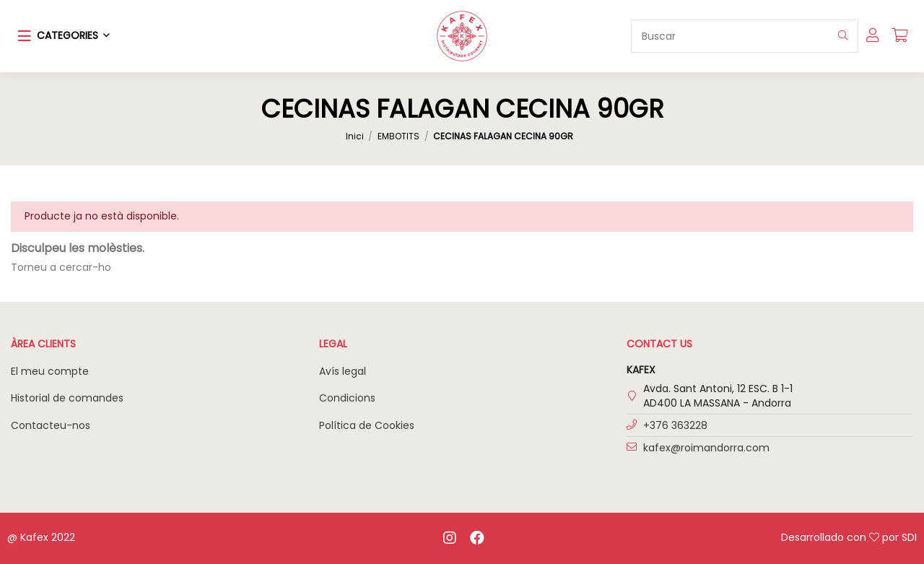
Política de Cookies (367, 425)
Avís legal (343, 371)
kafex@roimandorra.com (706, 448)
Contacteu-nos (51, 425)
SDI (909, 537)
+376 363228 (675, 425)
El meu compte (50, 371)
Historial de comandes (67, 398)
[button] (64, 36)
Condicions (347, 398)
